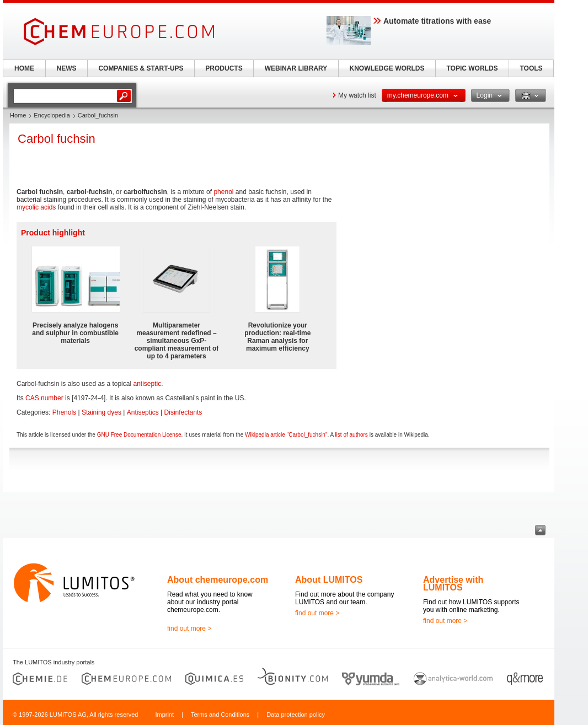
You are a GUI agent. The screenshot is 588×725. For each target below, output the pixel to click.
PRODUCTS (224, 68)
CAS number (44, 398)
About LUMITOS (329, 580)
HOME (24, 68)
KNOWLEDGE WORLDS (387, 68)
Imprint (164, 715)
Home (18, 115)
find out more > (189, 629)
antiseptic (147, 384)
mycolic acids (36, 207)
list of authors (351, 435)
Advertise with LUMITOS (453, 584)
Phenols (64, 412)
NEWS (67, 68)
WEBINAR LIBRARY (296, 68)
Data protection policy (296, 715)
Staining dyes (101, 412)
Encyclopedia (52, 115)
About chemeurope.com (218, 580)
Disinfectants (183, 412)
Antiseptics (143, 412)
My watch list (357, 95)
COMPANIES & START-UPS (141, 68)
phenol (223, 192)
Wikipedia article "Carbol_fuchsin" (286, 435)
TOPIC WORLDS (472, 68)
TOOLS (531, 68)
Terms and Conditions (220, 715)
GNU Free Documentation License (139, 435)
